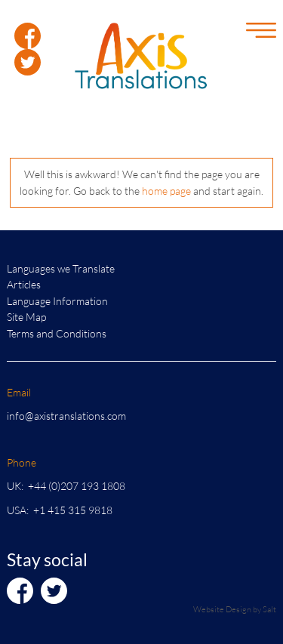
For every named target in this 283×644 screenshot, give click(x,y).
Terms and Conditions (57, 333)
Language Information (57, 301)
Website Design (222, 609)
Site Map (26, 317)
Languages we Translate (61, 268)
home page (166, 191)
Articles (24, 284)
